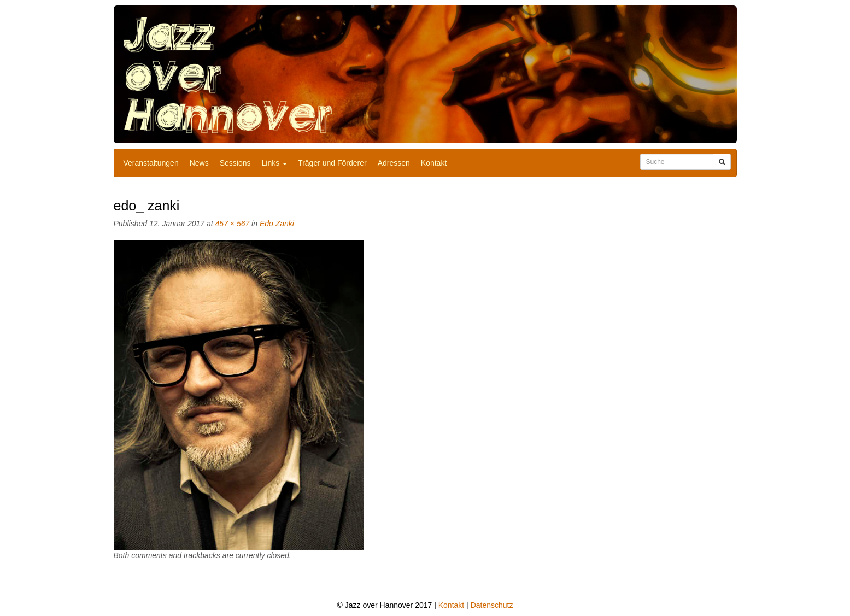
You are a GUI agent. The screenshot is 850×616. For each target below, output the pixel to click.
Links (275, 163)
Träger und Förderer (332, 163)
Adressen (394, 163)
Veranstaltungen (151, 163)
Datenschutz (492, 605)
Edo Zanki (277, 224)
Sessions (235, 163)
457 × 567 (233, 224)
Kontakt (434, 163)
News (199, 163)
